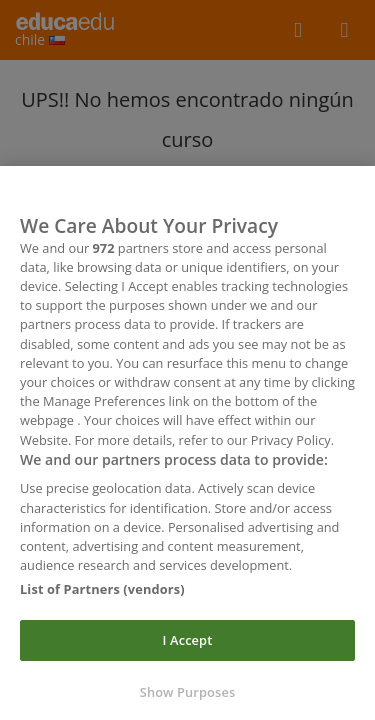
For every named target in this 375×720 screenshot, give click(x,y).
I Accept (188, 643)
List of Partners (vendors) (102, 593)
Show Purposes (188, 695)
